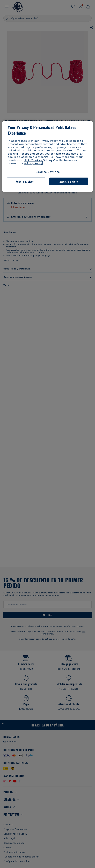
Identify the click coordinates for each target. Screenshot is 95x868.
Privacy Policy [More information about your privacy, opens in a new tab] (33, 163)
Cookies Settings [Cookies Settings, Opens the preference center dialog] (48, 172)
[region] (47, 157)
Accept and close (69, 181)
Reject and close (25, 181)
